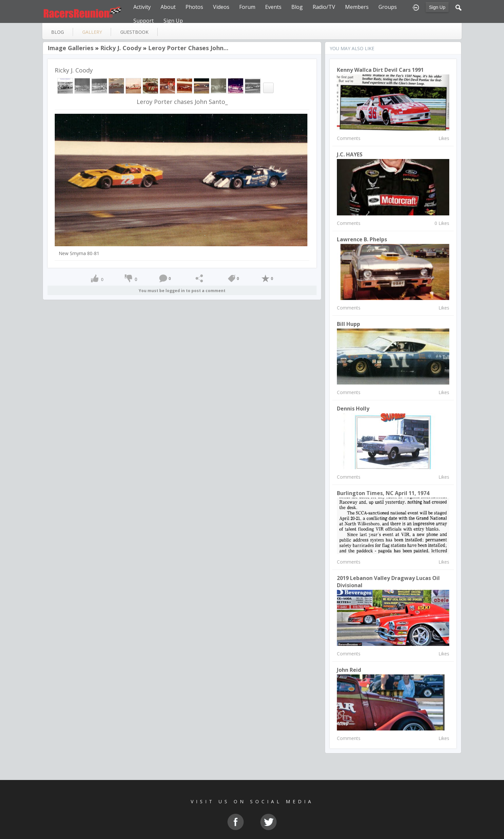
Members (357, 7)
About (168, 7)
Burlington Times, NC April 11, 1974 (383, 493)
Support (144, 21)
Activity (142, 7)
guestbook (134, 32)
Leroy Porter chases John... (188, 48)
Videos (221, 7)
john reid (349, 670)
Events (273, 7)
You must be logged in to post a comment (182, 291)
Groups (388, 7)
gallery (92, 32)
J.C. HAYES (350, 154)
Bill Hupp (349, 324)
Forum (247, 7)
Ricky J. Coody (121, 48)
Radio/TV (324, 7)
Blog (297, 7)
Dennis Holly (353, 409)
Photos (194, 7)
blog (58, 32)
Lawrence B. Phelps (362, 239)
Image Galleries (70, 48)
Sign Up (437, 7)
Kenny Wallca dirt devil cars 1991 (380, 70)
